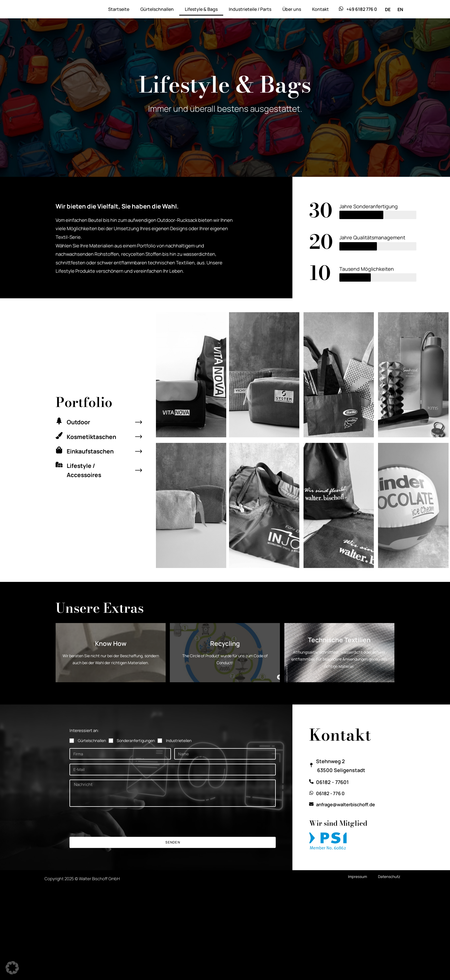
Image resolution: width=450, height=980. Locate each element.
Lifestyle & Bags (201, 9)
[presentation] (112, 832)
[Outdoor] (59, 421)
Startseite (119, 9)
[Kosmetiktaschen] (59, 436)
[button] (12, 968)
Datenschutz (389, 887)
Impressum (356, 887)
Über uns (292, 9)
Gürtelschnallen (157, 9)
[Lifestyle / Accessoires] (59, 464)
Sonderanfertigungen (136, 751)
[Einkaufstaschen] (59, 450)
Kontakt (320, 9)
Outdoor (79, 422)
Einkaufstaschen (92, 451)
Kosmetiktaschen (94, 436)
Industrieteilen (179, 751)
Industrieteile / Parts (250, 9)
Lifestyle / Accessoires (85, 470)
